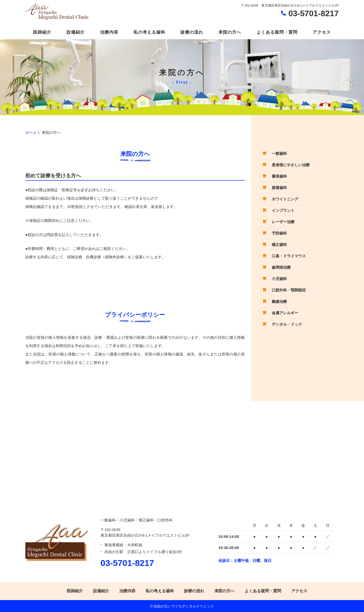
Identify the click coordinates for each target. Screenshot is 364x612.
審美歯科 (279, 176)
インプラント (283, 210)
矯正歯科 (279, 245)
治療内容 (109, 32)
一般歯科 (279, 153)
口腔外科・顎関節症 (289, 290)
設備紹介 (76, 32)
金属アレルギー (285, 313)
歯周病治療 (281, 267)
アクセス (322, 32)
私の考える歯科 (149, 32)
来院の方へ (230, 32)
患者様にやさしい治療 (291, 165)
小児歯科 (279, 279)
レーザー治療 (283, 222)
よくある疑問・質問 (277, 32)
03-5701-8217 (127, 563)
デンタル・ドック (287, 324)
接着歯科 (279, 188)
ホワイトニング (285, 199)
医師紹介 (42, 32)
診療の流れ (192, 32)
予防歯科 (279, 233)
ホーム (31, 132)
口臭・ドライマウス (289, 256)
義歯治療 (279, 301)
